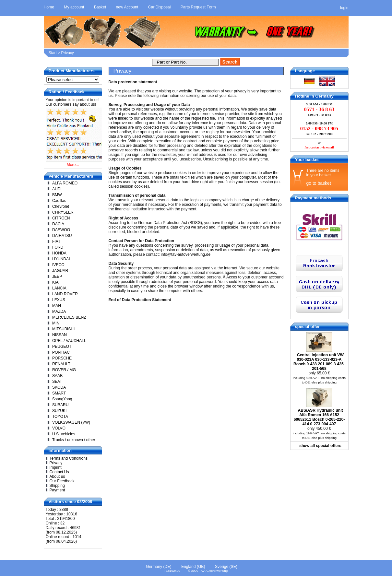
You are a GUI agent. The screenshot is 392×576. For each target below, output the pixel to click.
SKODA (59, 387)
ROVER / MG (64, 370)
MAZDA (59, 312)
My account (74, 7)
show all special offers (320, 446)
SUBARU (60, 405)
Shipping (57, 486)
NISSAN (59, 335)
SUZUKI (59, 411)
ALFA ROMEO (65, 183)
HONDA (59, 253)
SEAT (57, 382)
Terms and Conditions (69, 458)
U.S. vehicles (64, 434)
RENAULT (61, 364)
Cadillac (59, 201)
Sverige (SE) (226, 567)
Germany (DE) (159, 567)
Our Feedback (62, 481)
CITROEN (61, 218)
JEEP (57, 276)
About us (57, 476)
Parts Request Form (198, 7)
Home (49, 7)
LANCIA (59, 288)
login (344, 8)
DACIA (58, 224)
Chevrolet (61, 206)
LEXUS (59, 300)
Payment (57, 490)
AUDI (57, 189)
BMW (57, 195)
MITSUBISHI (64, 329)
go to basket (319, 183)
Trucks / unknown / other (74, 440)
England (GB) (193, 567)
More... (73, 165)
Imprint (56, 467)
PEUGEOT (62, 347)
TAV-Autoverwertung (213, 571)
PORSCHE (62, 358)
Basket (100, 7)
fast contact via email (319, 147)
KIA (55, 282)
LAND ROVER (65, 294)
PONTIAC (61, 352)
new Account (127, 7)
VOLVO (59, 428)
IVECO (58, 265)
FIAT (56, 241)
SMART (59, 393)
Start (53, 53)
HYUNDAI (61, 259)
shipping (331, 382)
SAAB (57, 376)
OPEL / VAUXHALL (69, 341)
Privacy (68, 53)
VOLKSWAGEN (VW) (71, 422)
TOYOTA (60, 417)
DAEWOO (61, 230)
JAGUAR (60, 271)
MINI (56, 323)
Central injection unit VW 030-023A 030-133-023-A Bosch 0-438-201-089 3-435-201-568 (319, 362)
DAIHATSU (62, 236)
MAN (57, 306)
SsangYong (62, 399)
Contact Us (59, 472)
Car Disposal (160, 7)
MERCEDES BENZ (69, 317)
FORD (58, 247)
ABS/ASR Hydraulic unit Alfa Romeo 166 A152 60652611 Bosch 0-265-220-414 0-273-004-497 (319, 417)
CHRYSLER (63, 212)
